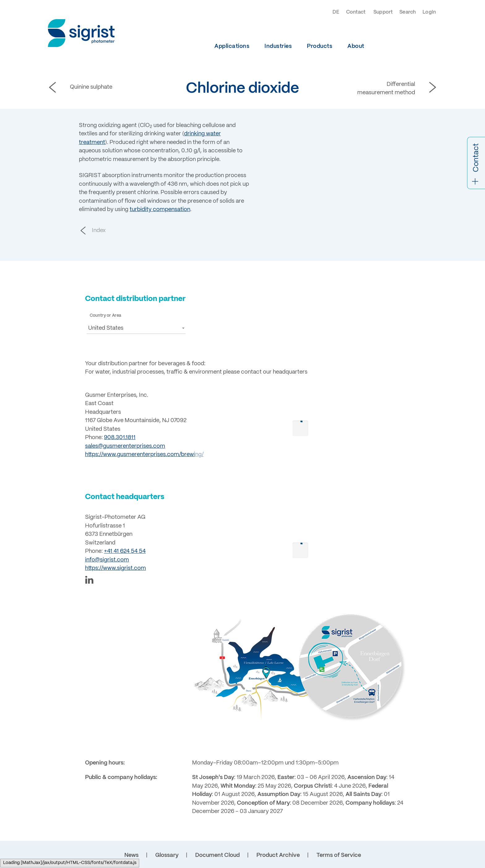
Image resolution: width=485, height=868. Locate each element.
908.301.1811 (120, 438)
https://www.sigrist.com (116, 568)
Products (320, 46)
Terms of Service (339, 855)
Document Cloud (217, 855)
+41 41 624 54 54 (125, 551)
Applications (232, 46)
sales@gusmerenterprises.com (125, 446)
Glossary (167, 855)
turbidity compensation (160, 210)
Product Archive (278, 855)
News (131, 855)
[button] (136, 328)
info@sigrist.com (107, 560)
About (356, 46)
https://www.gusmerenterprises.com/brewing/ (144, 455)
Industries (278, 46)
